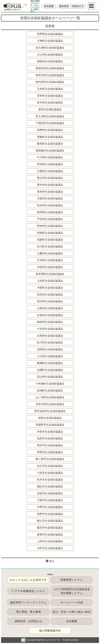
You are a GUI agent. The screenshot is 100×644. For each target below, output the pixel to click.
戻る (50, 561)
